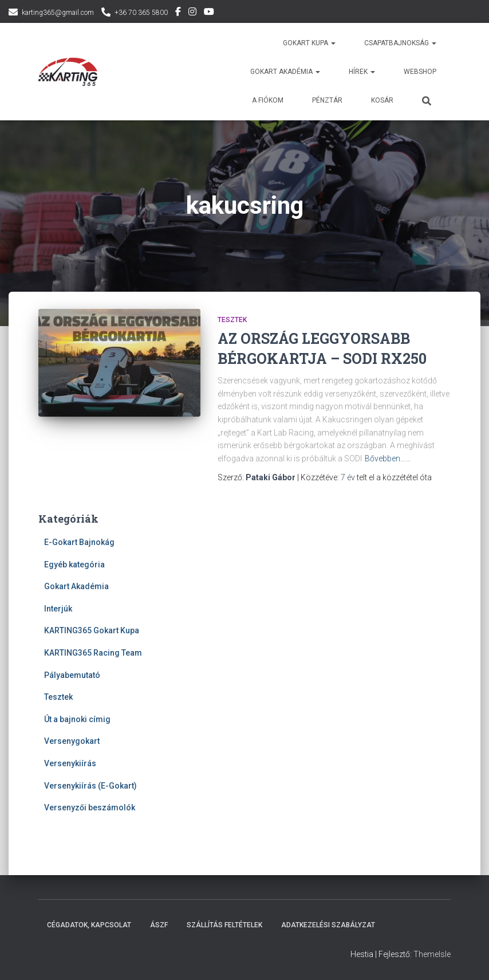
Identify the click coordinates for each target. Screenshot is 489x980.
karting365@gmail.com (58, 13)
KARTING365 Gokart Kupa (92, 630)
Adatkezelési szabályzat (328, 925)
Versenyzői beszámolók (90, 807)
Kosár (382, 100)
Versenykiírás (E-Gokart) (90, 786)
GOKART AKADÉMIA (285, 72)
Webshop (420, 72)
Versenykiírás (70, 763)
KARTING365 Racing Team (93, 653)
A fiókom (268, 100)
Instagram (192, 13)
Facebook (178, 13)
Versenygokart (72, 741)
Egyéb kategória (74, 565)
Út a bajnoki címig (77, 719)
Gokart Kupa (309, 43)
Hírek (362, 72)
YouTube (209, 13)
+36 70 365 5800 (141, 13)
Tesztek (232, 320)
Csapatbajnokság (400, 43)
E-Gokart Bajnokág (79, 542)
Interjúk (58, 609)
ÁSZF (159, 925)
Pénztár (327, 100)
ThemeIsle (432, 954)
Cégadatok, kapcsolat (89, 925)
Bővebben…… (388, 458)
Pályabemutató (72, 675)
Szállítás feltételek (224, 925)
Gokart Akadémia (76, 586)
